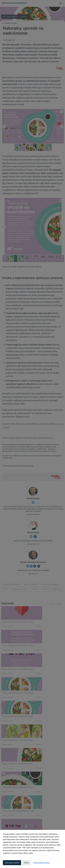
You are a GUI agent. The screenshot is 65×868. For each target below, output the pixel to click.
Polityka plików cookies (41, 863)
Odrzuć (26, 863)
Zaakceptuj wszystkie (12, 863)
